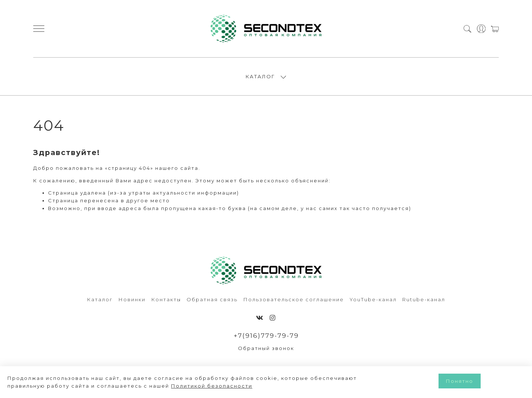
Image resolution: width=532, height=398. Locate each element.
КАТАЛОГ (260, 76)
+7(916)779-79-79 (266, 336)
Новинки (132, 299)
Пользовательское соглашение (294, 299)
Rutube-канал (424, 299)
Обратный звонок (266, 348)
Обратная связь (212, 299)
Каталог (100, 299)
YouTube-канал (373, 299)
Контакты (166, 299)
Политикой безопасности (212, 386)
